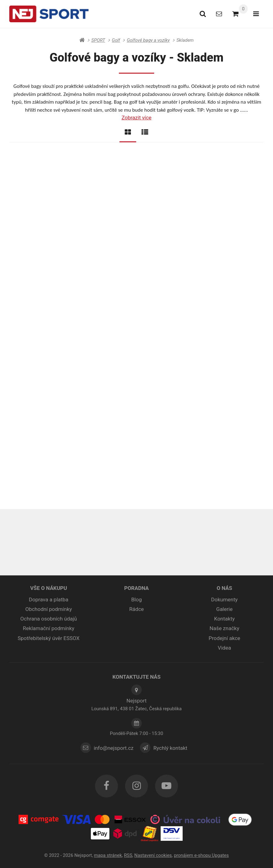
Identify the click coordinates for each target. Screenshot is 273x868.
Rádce (136, 609)
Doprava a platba (48, 600)
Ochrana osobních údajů (49, 619)
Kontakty (225, 619)
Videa (225, 648)
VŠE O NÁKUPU (48, 588)
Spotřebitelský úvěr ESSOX (49, 638)
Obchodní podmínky (49, 609)
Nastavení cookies (153, 855)
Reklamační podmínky (49, 629)
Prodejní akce (224, 638)
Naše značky (224, 629)
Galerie (225, 609)
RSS (128, 855)
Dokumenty (224, 600)
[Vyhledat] (201, 14)
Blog (136, 600)
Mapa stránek (108, 855)
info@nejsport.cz (114, 748)
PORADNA (136, 588)
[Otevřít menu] (256, 14)
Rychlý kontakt (171, 748)
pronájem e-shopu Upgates (201, 855)
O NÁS (224, 588)
